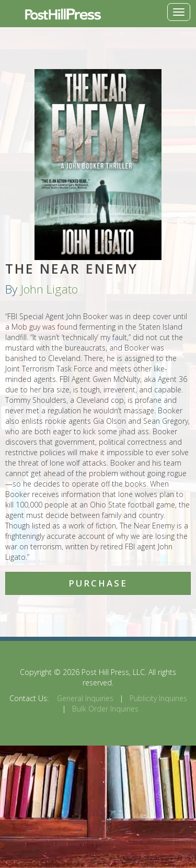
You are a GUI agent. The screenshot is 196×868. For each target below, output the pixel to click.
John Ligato (49, 289)
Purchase (98, 583)
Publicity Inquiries (158, 698)
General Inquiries (85, 698)
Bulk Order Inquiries (105, 709)
